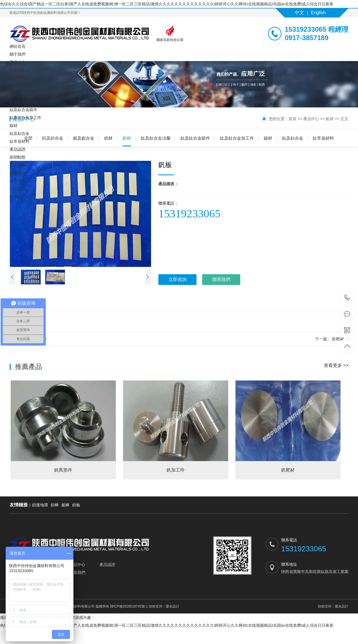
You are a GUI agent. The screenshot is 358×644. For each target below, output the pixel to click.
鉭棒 (55, 505)
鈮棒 (66, 505)
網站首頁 (18, 46)
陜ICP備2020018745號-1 (129, 606)
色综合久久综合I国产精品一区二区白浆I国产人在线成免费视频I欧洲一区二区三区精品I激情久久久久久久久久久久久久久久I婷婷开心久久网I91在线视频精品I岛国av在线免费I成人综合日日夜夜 (167, 4)
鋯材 (14, 86)
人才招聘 (18, 189)
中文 (299, 13)
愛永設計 (173, 606)
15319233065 (347, 298)
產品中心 (18, 62)
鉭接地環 (40, 505)
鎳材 (14, 126)
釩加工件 (30, 339)
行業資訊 (18, 173)
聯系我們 (18, 197)
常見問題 (18, 181)
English (318, 13)
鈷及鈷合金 (19, 133)
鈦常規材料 (19, 141)
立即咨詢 (178, 279)
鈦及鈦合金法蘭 (23, 102)
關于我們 (18, 54)
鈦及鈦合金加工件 (25, 118)
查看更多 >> (336, 365)
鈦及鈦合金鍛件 (23, 110)
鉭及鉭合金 (19, 70)
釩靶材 (329, 339)
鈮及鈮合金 (19, 78)
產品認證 (18, 149)
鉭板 (76, 505)
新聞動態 (18, 157)
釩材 (14, 94)
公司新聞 (18, 165)
